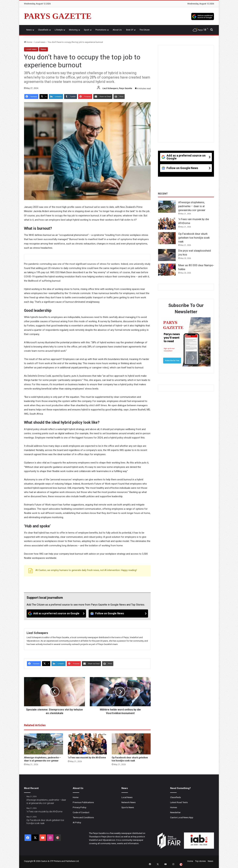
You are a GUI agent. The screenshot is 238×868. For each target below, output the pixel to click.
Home (28, 42)
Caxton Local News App (182, 817)
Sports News (128, 807)
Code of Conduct (81, 812)
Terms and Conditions (83, 817)
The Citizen (145, 30)
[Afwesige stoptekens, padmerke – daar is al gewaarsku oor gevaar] (44, 744)
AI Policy (77, 822)
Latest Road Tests (179, 802)
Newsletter (175, 812)
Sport (87, 30)
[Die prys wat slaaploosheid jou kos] (167, 255)
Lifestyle (59, 30)
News (29, 30)
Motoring (73, 30)
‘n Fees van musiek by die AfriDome (87, 758)
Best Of (130, 30)
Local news (40, 42)
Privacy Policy (79, 807)
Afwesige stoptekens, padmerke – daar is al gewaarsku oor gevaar (192, 206)
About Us (117, 30)
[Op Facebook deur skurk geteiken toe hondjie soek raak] (131, 744)
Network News (128, 802)
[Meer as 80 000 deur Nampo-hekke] (167, 270)
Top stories (200, 861)
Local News (127, 797)
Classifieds (43, 30)
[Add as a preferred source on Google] (203, 16)
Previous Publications (83, 802)
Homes (174, 807)
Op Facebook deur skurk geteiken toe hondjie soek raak (194, 238)
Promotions (101, 30)
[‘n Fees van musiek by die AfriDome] (87, 744)
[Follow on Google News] (118, 613)
